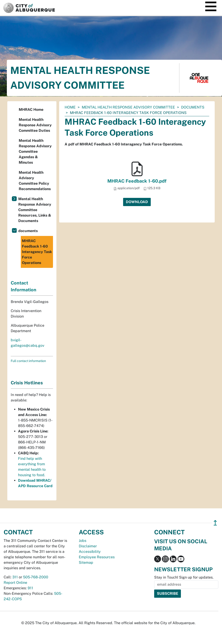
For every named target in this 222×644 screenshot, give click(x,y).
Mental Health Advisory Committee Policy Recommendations (35, 181)
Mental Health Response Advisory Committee (128, 107)
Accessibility (90, 552)
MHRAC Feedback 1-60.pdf (137, 181)
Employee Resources (97, 557)
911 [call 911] (30, 588)
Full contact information (28, 361)
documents (193, 107)
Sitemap (86, 563)
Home (70, 107)
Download (137, 202)
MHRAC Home (31, 110)
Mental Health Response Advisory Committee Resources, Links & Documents (35, 210)
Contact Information (24, 286)
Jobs (83, 541)
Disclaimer (88, 546)
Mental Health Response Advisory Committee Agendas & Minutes (35, 151)
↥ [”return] (215, 523)
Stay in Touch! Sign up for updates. (184, 577)
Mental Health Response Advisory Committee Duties (35, 125)
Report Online (15, 583)
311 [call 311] (15, 577)
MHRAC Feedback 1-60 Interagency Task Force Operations (37, 252)
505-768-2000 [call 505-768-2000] (36, 577)
